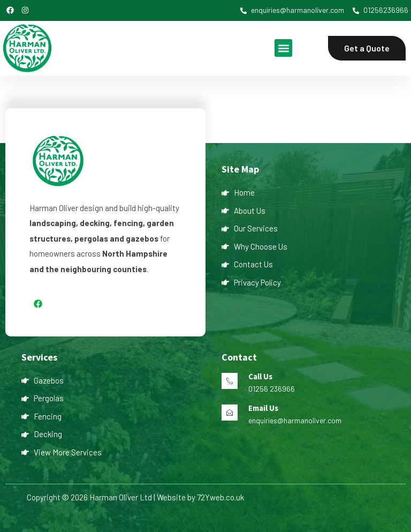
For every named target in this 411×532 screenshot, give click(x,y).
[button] (283, 48)
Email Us (263, 408)
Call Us (260, 376)
